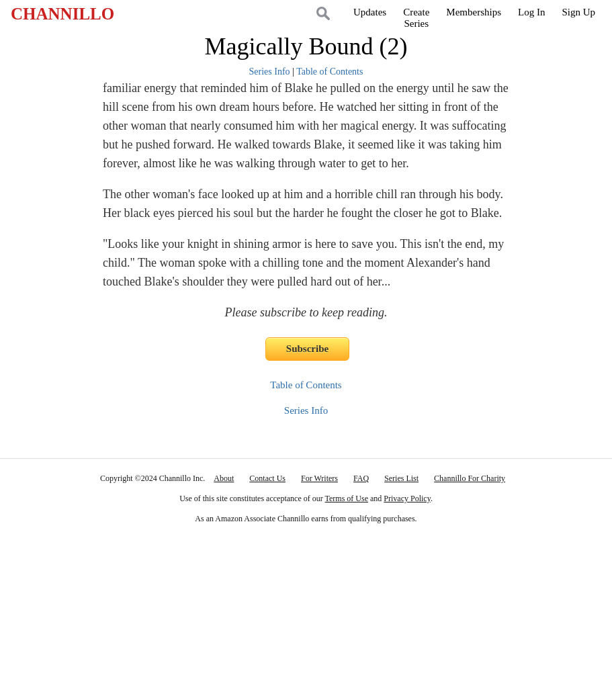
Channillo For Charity (470, 478)
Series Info (270, 72)
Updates (370, 12)
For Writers (319, 478)
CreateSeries (416, 18)
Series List (401, 478)
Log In (531, 12)
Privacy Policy (407, 498)
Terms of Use (347, 498)
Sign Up (578, 12)
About (224, 478)
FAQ (361, 478)
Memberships (474, 12)
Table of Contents (330, 72)
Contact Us (267, 478)
